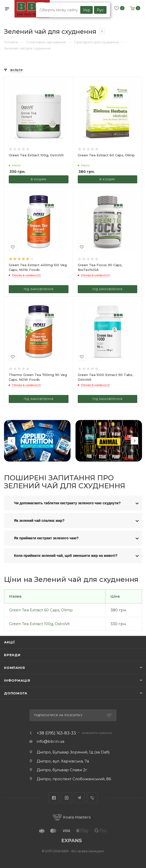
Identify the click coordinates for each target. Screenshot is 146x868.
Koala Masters (72, 817)
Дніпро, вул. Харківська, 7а (63, 761)
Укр (87, 10)
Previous (11, 441)
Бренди (12, 655)
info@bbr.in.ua (50, 741)
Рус (100, 10)
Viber (92, 798)
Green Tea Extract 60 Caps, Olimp (41, 610)
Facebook (54, 798)
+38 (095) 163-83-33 (56, 733)
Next (134, 441)
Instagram (67, 798)
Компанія (14, 668)
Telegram (79, 798)
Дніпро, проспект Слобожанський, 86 (74, 779)
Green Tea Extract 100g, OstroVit (39, 624)
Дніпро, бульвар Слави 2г (62, 770)
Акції (9, 642)
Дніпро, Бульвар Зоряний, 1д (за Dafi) (73, 752)
